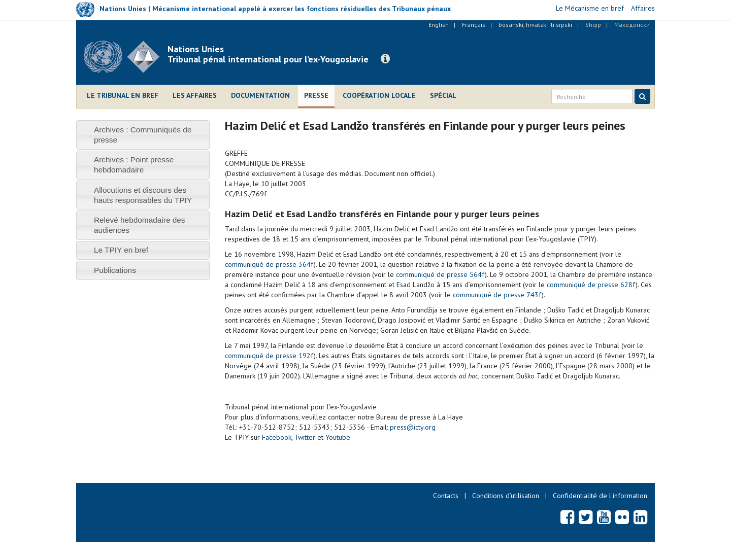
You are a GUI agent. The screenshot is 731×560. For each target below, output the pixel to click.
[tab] (143, 135)
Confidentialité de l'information (600, 496)
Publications (115, 270)
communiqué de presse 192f (269, 356)
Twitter (305, 437)
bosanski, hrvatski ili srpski (535, 25)
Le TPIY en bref (121, 250)
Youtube (338, 437)
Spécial (443, 95)
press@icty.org (413, 427)
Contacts (446, 496)
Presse (316, 95)
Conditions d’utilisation (506, 496)
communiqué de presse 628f (591, 285)
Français (474, 25)
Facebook (277, 437)
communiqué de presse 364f (269, 264)
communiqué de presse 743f (497, 295)
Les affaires (195, 95)
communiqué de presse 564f (440, 274)
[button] (385, 59)
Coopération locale (379, 95)
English (439, 25)
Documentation (260, 95)
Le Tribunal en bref (123, 95)
